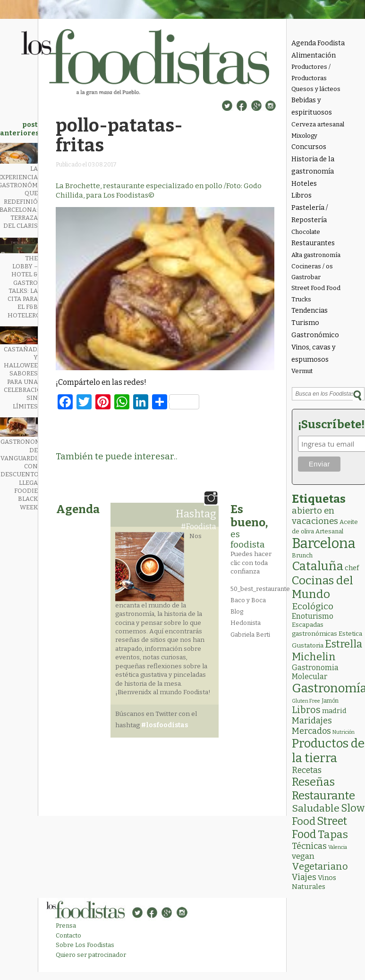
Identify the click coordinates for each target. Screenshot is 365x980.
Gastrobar (306, 277)
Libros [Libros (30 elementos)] (306, 710)
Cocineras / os (312, 266)
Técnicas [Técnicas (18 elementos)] (309, 846)
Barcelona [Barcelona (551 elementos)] (324, 544)
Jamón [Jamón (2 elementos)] (330, 701)
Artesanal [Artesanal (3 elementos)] (329, 531)
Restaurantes (313, 243)
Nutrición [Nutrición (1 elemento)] (344, 732)
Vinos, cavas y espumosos (314, 353)
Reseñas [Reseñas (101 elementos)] (313, 782)
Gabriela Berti (250, 635)
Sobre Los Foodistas (85, 945)
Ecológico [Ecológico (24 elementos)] (313, 606)
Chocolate (306, 232)
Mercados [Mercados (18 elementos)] (311, 731)
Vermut (302, 371)
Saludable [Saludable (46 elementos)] (316, 808)
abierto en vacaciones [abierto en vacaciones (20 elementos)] (315, 516)
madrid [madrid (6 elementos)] (334, 711)
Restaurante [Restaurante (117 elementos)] (323, 795)
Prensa (66, 926)
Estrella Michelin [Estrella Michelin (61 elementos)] (327, 650)
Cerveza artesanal (318, 124)
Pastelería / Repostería (310, 214)
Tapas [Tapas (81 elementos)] (333, 835)
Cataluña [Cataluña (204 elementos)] (318, 566)
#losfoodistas (165, 725)
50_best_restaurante (260, 589)
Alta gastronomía (316, 255)
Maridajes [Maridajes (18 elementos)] (312, 721)
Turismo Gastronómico (315, 329)
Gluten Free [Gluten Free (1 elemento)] (306, 701)
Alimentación (314, 55)
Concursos (309, 147)
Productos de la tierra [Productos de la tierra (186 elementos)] (328, 751)
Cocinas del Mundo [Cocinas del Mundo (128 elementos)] (323, 587)
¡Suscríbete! (330, 424)
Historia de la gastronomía (313, 165)
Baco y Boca (248, 600)
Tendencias (310, 311)
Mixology (304, 136)
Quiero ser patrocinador (91, 955)
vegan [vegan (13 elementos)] (303, 856)
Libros (301, 195)
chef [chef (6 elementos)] (352, 568)
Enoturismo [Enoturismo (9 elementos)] (313, 616)
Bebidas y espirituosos (312, 106)
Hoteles (304, 184)
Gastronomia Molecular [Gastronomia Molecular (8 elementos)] (315, 672)
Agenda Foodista (318, 43)
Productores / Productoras (311, 72)
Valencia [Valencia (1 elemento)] (338, 847)
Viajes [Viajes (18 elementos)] (304, 877)
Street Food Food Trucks (316, 293)
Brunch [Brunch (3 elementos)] (302, 555)
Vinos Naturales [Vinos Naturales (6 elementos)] (314, 882)
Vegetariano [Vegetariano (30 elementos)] (320, 867)
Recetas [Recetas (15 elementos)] (307, 770)
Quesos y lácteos (316, 89)
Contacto (68, 935)
